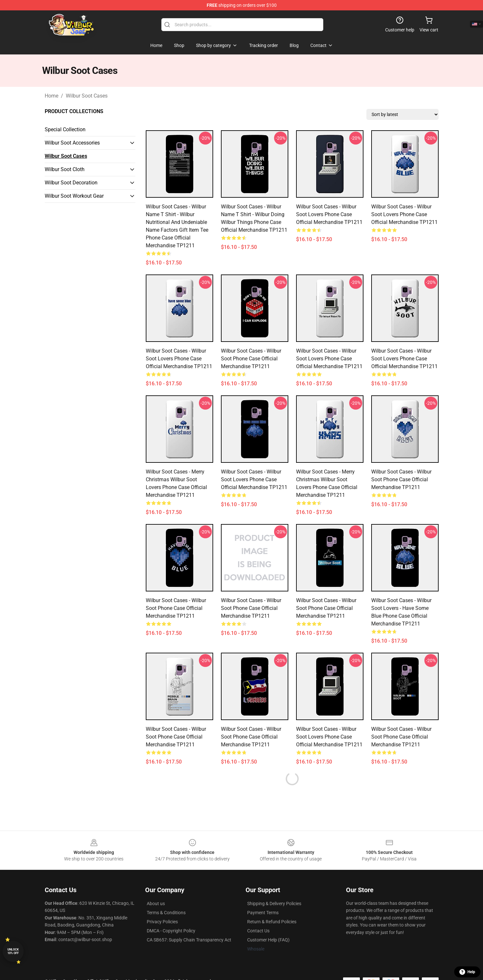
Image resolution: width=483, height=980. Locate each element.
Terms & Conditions (166, 913)
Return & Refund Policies (272, 922)
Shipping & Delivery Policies (274, 904)
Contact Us (258, 931)
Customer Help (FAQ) (268, 940)
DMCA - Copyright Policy (171, 931)
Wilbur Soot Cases (87, 96)
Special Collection (65, 129)
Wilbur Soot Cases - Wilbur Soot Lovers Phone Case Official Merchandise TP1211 (329, 214)
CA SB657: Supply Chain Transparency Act (189, 940)
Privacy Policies (162, 922)
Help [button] (467, 972)
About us (156, 904)
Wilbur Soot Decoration (71, 183)
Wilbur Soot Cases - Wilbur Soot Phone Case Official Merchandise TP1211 (251, 359)
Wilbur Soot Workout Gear (74, 196)
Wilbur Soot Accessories (72, 143)
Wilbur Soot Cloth (65, 169)
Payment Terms (263, 913)
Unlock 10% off (13, 951)
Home (52, 96)
